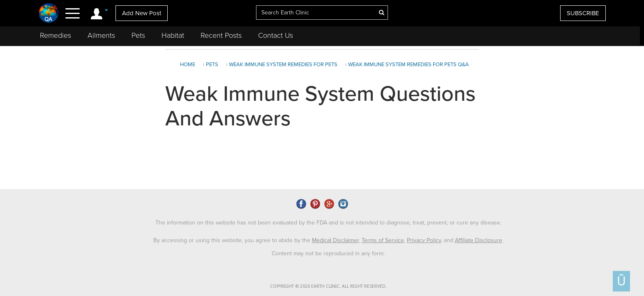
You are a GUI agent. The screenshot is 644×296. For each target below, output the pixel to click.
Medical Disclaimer (335, 239)
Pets (138, 35)
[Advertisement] (561, 117)
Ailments (101, 35)
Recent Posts (221, 35)
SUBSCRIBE (583, 13)
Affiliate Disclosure (479, 239)
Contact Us (276, 35)
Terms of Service (383, 239)
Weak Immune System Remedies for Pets (283, 65)
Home (188, 65)
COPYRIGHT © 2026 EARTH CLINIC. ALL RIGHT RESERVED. (328, 285)
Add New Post (142, 13)
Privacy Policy (424, 239)
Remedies (55, 35)
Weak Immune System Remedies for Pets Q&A (409, 65)
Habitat (173, 35)
